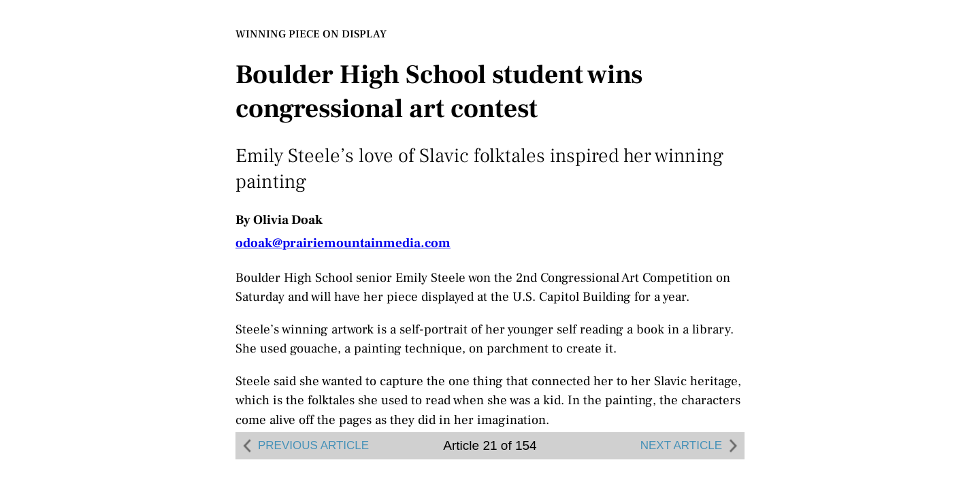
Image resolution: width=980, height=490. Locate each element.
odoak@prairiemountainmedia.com (343, 243)
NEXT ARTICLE (691, 446)
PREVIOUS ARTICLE (304, 446)
